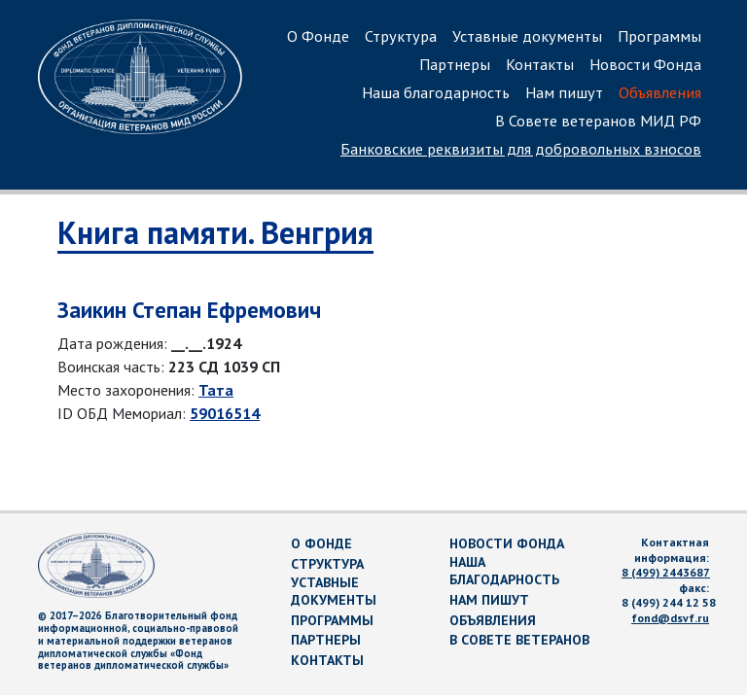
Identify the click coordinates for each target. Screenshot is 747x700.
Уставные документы (527, 36)
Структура (401, 36)
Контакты (540, 64)
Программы (659, 36)
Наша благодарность (436, 92)
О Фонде (318, 36)
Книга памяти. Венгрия (215, 232)
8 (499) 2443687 (666, 572)
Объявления (660, 92)
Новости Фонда (645, 64)
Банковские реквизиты (521, 149)
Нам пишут (564, 92)
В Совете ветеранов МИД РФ (598, 121)
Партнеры (455, 64)
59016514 (225, 413)
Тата (216, 390)
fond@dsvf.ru (670, 618)
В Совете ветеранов (519, 640)
